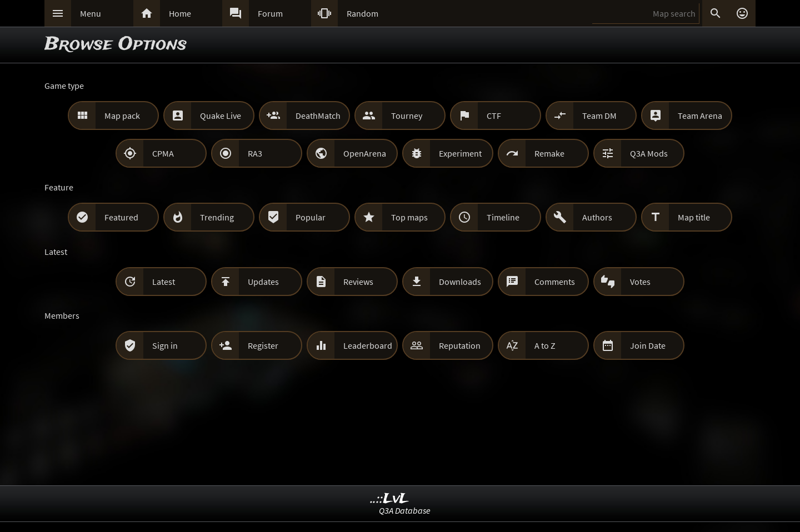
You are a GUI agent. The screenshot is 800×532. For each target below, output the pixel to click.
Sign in (165, 345)
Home (180, 13)
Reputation (460, 345)
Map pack (122, 116)
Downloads (460, 282)
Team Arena (700, 116)
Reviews (358, 282)
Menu (91, 13)
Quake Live (221, 116)
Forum (270, 13)
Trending (217, 217)
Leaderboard (368, 345)
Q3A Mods (649, 153)
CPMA (163, 153)
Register (263, 345)
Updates (263, 282)
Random (362, 13)
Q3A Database (405, 510)
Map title (694, 217)
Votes (640, 282)
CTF (494, 116)
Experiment (460, 153)
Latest (164, 282)
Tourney (407, 116)
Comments (555, 282)
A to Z (545, 345)
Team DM (599, 116)
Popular (311, 217)
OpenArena (365, 153)
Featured (121, 217)
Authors (597, 217)
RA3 (255, 153)
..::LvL (390, 499)
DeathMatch (318, 116)
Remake (549, 153)
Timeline (503, 217)
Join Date (648, 345)
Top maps (409, 217)
